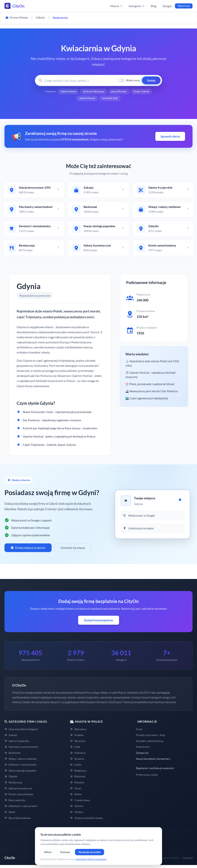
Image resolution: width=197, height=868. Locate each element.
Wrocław (78, 744)
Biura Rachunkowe (17, 821)
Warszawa (78, 732)
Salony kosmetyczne (18, 791)
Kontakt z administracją (150, 744)
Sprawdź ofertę (170, 137)
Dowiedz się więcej (73, 551)
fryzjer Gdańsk (142, 92)
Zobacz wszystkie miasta (86, 821)
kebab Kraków (68, 92)
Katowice (78, 756)
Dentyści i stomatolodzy (20, 768)
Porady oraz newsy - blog (150, 738)
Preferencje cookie (147, 777)
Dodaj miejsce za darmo (28, 551)
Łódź (75, 750)
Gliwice (77, 809)
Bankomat (12, 756)
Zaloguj (167, 6)
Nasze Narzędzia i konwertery (153, 762)
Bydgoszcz (78, 773)
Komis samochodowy (19, 797)
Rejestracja (184, 6)
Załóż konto (143, 750)
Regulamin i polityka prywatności (155, 771)
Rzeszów (77, 785)
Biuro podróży (15, 803)
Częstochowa (80, 803)
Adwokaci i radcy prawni (21, 809)
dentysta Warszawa (93, 92)
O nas (139, 732)
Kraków (77, 738)
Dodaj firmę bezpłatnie (99, 623)
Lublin (76, 768)
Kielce (76, 797)
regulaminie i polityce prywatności (91, 859)
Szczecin (77, 762)
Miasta (117, 6)
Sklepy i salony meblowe (21, 762)
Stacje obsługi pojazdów (20, 773)
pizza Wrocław (119, 92)
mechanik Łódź (110, 99)
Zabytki (11, 779)
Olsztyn (77, 815)
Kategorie (137, 6)
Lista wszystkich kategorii (21, 732)
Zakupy (11, 738)
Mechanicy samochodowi (21, 750)
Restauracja (13, 785)
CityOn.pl (187, 861)
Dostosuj (65, 852)
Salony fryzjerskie (17, 744)
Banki (10, 815)
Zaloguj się (142, 756)
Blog (154, 6)
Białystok (78, 779)
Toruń (76, 791)
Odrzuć (48, 852)
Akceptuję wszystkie (90, 852)
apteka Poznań (87, 99)
